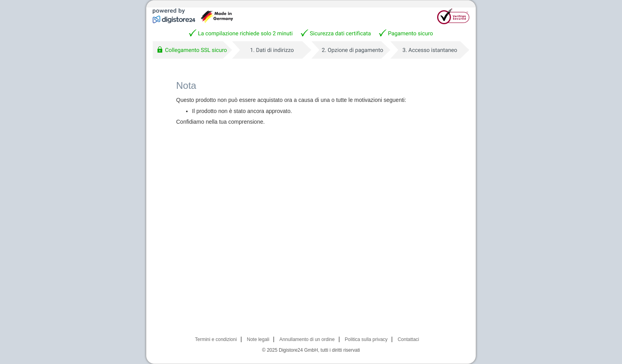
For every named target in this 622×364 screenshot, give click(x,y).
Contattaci (408, 339)
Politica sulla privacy (366, 339)
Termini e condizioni (216, 339)
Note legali (258, 339)
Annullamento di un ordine (307, 339)
